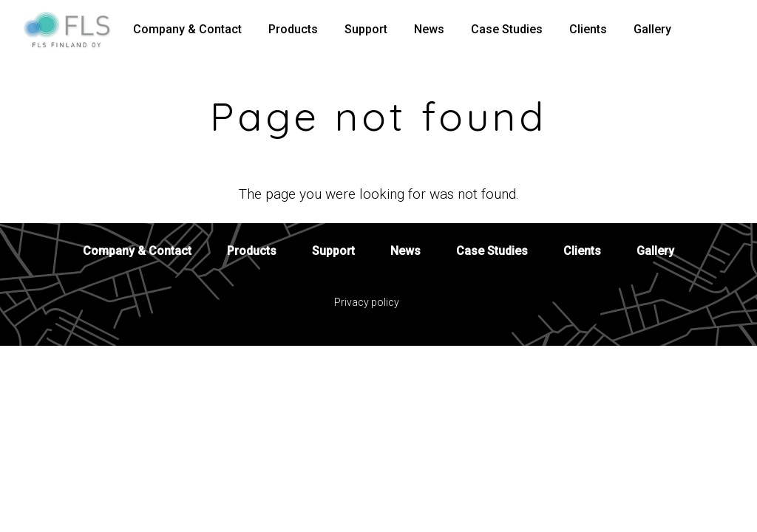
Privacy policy (367, 302)
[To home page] (72, 30)
